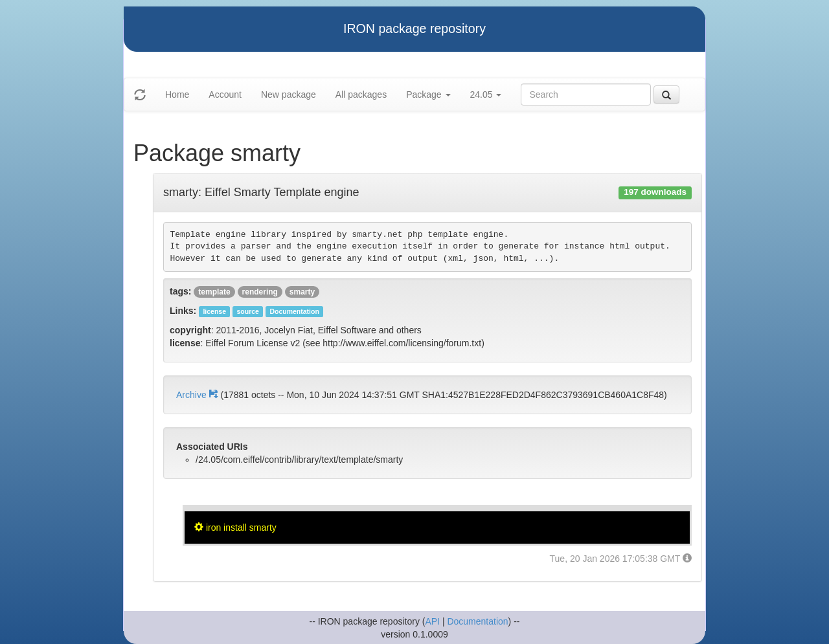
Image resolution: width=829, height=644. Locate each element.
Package (428, 94)
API (432, 621)
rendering (260, 292)
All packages (361, 94)
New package (289, 94)
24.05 (486, 94)
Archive (198, 395)
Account (225, 94)
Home (177, 94)
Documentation (477, 621)
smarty (302, 292)
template (214, 292)
